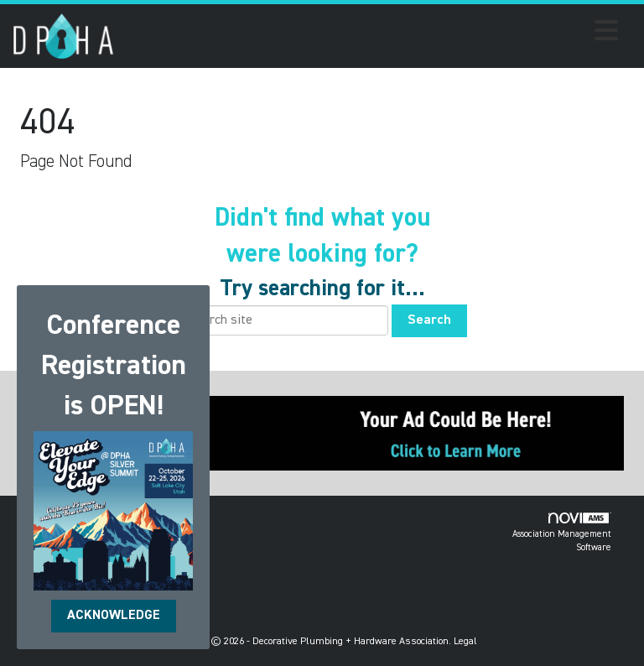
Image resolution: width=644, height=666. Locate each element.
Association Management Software (562, 532)
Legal (465, 642)
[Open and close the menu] (371, 34)
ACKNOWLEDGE (114, 616)
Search (429, 320)
